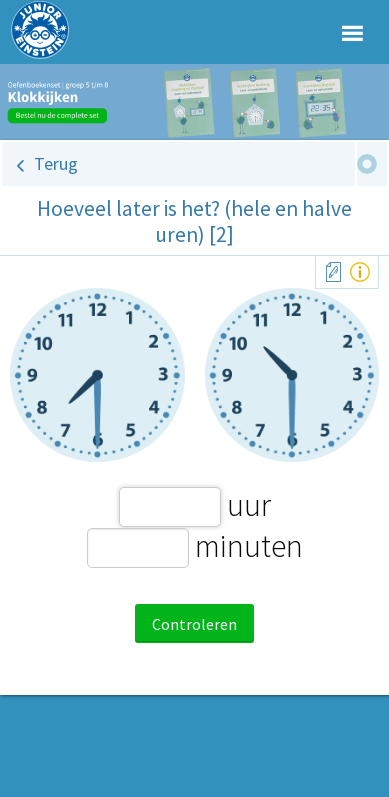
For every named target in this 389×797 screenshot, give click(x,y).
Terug (56, 163)
